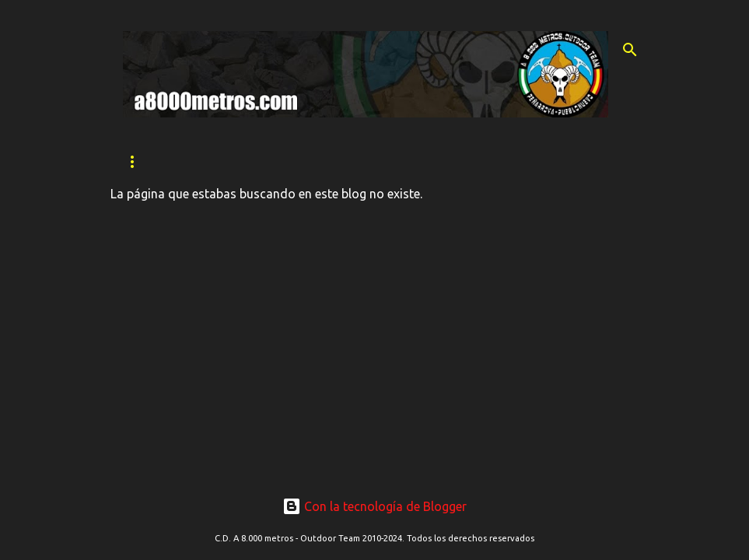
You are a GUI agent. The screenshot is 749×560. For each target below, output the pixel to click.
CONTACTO (417, 161)
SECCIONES (329, 161)
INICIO (138, 161)
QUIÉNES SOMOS (227, 161)
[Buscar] (630, 50)
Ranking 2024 (513, 161)
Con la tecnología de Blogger (374, 506)
